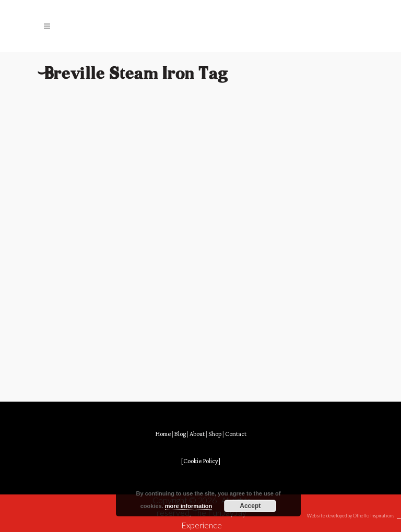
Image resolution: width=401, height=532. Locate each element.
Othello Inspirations (374, 516)
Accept (250, 506)
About (197, 434)
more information (188, 506)
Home (163, 434)
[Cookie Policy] (201, 461)
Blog (180, 434)
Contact (236, 434)
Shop (215, 434)
